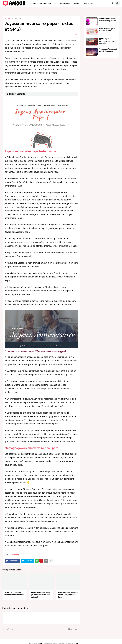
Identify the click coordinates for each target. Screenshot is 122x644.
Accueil (8, 19)
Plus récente (8, 629)
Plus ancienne (74, 629)
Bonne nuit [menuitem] (88, 3)
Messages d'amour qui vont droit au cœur (108, 50)
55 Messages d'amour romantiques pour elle (108, 20)
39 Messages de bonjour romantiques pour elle (107, 41)
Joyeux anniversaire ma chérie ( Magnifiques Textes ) (68, 595)
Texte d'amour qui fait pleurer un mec (108, 30)
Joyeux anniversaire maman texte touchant (14, 593)
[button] (112, 3)
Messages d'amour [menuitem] (47, 3)
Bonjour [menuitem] (77, 3)
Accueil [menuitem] (33, 3)
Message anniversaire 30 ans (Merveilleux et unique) (41, 595)
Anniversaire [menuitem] (65, 3)
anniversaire (17, 19)
